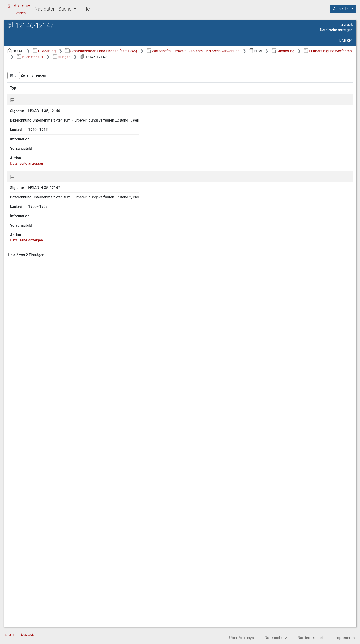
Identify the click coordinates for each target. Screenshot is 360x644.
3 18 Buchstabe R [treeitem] (34, 566)
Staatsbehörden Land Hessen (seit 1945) (178, 51)
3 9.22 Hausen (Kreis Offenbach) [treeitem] (41, 269)
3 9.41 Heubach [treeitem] (37, 380)
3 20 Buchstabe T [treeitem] (34, 577)
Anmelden (342, 9)
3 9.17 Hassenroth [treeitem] (39, 222)
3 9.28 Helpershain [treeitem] (39, 306)
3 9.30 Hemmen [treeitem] (37, 318)
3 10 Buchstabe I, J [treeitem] (35, 521)
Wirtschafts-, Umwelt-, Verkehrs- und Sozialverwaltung (270, 51)
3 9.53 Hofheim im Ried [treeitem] (43, 453)
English (11, 634)
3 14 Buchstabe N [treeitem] (34, 544)
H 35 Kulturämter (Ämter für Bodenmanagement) (43, 38)
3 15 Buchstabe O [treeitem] (34, 549)
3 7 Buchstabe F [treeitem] (33, 115)
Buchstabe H (197, 57)
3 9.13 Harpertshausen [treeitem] (43, 200)
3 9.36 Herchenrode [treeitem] (40, 352)
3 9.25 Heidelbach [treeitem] (39, 289)
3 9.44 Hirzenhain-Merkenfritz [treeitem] (39, 399)
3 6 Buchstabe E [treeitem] (33, 109)
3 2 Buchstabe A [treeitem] (33, 87)
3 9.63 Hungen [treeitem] (36, 509)
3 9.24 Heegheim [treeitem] (38, 284)
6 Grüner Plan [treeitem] (27, 617)
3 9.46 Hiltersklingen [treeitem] (41, 414)
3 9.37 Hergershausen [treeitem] (42, 357)
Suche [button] (65, 9)
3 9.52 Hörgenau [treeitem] (38, 447)
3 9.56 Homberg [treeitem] (37, 470)
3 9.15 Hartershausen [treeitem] (42, 211)
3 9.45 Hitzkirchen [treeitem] (39, 408)
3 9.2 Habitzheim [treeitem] (38, 137)
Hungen (228, 57)
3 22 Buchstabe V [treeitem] (34, 589)
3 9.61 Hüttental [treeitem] (37, 498)
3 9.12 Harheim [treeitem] (37, 194)
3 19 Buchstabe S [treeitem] (34, 572)
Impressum (345, 638)
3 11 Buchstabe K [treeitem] (34, 527)
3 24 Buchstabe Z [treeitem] (34, 600)
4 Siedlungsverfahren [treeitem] (33, 606)
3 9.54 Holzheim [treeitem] (37, 459)
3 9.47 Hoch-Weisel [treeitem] (40, 419)
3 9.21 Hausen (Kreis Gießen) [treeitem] (41, 258)
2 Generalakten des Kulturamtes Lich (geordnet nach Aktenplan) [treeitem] (42, 67)
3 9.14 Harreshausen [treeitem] (41, 205)
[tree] (40, 338)
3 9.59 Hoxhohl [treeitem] (36, 487)
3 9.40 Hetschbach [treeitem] (39, 374)
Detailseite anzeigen (336, 30)
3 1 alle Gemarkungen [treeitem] (38, 81)
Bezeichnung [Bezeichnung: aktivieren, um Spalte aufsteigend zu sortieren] (150, 88)
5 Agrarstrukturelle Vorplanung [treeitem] (41, 611)
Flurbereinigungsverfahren (150, 57)
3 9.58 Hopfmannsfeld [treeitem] (42, 481)
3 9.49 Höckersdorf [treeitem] (40, 430)
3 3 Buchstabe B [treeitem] (33, 92)
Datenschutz (276, 638)
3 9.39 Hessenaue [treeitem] (39, 368)
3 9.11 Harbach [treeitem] (37, 188)
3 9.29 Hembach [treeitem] (38, 312)
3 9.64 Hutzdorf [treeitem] (37, 515)
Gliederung (121, 51)
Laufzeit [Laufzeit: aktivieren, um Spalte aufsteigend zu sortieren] (243, 88)
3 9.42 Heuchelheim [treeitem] (40, 385)
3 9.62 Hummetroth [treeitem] (40, 504)
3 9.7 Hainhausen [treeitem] (38, 166)
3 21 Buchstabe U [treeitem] (34, 583)
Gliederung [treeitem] (20, 53)
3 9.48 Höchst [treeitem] (35, 425)
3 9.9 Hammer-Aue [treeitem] (39, 177)
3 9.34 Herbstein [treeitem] (38, 340)
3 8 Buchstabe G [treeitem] (33, 121)
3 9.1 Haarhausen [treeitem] (38, 132)
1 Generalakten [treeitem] (28, 59)
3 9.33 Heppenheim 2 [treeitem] (42, 335)
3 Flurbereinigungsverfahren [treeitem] (39, 75)
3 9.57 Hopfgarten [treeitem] (39, 476)
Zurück (347, 24)
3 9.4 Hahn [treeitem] (33, 149)
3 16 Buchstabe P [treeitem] (34, 555)
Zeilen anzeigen (104, 76)
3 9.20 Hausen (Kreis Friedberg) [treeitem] (41, 247)
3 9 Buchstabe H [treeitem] (33, 126)
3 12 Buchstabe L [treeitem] (34, 532)
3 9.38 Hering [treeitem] (35, 363)
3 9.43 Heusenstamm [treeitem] (42, 391)
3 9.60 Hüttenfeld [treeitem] (38, 493)
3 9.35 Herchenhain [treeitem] (40, 346)
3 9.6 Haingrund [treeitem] (37, 160)
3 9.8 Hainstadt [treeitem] (37, 171)
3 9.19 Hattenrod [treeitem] (38, 239)
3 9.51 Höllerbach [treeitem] (38, 442)
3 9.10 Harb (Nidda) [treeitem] (40, 183)
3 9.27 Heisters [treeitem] (37, 301)
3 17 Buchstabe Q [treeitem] (34, 560)
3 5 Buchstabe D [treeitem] (33, 104)
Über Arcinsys (242, 638)
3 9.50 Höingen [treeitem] (37, 436)
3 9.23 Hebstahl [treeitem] (37, 278)
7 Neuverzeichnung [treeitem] (31, 623)
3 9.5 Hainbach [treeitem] (36, 154)
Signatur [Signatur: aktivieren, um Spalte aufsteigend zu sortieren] (111, 88)
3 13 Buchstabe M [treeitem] (35, 538)
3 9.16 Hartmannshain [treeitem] (42, 217)
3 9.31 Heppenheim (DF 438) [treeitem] (48, 323)
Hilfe (85, 9)
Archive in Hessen (26, 26)
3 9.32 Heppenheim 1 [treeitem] (42, 329)
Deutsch (28, 634)
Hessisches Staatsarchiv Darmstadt (45, 31)
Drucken (346, 40)
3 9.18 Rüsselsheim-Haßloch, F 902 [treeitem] (41, 230)
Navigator (45, 9)
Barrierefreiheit (311, 638)
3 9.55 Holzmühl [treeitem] (37, 464)
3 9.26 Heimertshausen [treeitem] (43, 295)
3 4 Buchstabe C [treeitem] (33, 98)
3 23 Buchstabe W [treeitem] (35, 594)
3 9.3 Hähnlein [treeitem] (36, 143)
